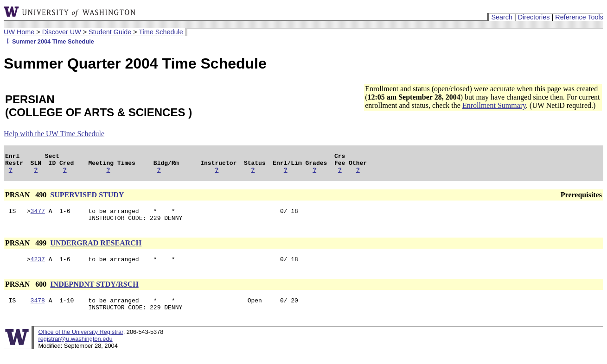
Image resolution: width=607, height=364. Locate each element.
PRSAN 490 (27, 199)
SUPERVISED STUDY (87, 199)
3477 (38, 216)
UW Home (19, 32)
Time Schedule (161, 32)
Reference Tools (579, 17)
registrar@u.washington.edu (75, 350)
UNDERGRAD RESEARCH (96, 250)
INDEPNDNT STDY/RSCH (94, 292)
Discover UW (62, 32)
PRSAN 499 (27, 250)
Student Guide (110, 32)
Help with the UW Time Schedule (54, 134)
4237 (38, 267)
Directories (534, 17)
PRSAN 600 (27, 292)
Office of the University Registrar (80, 343)
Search (502, 17)
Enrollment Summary (494, 105)
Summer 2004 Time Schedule (49, 41)
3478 (38, 310)
